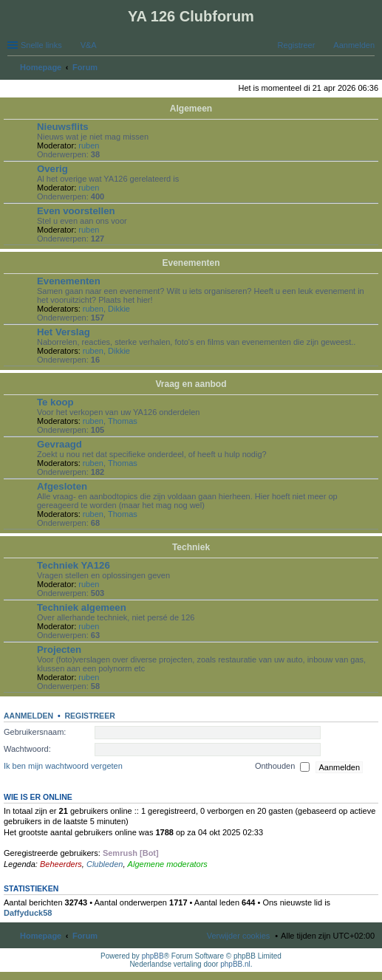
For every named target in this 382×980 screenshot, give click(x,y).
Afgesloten (62, 486)
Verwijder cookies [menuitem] (239, 936)
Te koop (55, 402)
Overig (52, 169)
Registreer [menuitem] (297, 45)
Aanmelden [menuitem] (354, 45)
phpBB (153, 956)
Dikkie (119, 309)
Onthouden (283, 767)
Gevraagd (59, 444)
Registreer (89, 716)
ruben (89, 145)
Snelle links (41, 45)
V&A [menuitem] (89, 45)
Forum (85, 936)
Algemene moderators (168, 864)
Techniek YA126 (74, 565)
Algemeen (191, 109)
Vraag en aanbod (191, 384)
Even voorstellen (76, 211)
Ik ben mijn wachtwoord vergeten (63, 767)
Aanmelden (28, 716)
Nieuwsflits (63, 127)
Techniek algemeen (82, 607)
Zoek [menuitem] (370, 69)
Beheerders (61, 864)
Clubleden (105, 864)
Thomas (123, 421)
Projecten (59, 650)
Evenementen (191, 263)
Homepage (41, 936)
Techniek (191, 547)
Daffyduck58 (28, 913)
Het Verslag (64, 332)
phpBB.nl (235, 964)
